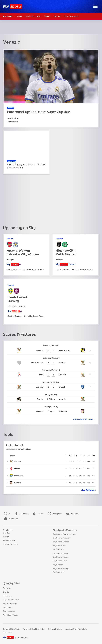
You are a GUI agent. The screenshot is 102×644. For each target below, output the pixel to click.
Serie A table (12, 118)
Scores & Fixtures (33, 16)
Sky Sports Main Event (62, 534)
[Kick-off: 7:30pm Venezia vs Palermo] (51, 411)
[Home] (13, 6)
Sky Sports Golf (59, 549)
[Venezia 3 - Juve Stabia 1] (51, 351)
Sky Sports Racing (61, 572)
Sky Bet (6, 534)
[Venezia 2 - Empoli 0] (51, 387)
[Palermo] (39, 483)
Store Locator (9, 614)
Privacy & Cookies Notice (34, 629)
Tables (47, 16)
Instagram (54, 514)
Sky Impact (8, 610)
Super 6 (6, 538)
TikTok (38, 514)
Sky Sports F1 (59, 553)
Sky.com (7, 587)
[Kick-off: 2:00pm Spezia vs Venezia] (51, 399)
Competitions (72, 16)
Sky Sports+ (58, 569)
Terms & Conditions (11, 629)
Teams (58, 16)
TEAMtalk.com (9, 542)
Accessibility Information (76, 629)
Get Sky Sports (13, 269)
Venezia (8, 16)
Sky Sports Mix (59, 576)
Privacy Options (55, 629)
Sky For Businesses (11, 603)
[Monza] (39, 469)
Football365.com (10, 546)
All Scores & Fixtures (83, 419)
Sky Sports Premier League (64, 538)
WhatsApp (11, 519)
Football (10, 239)
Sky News (7, 591)
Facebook (21, 514)
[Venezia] (39, 462)
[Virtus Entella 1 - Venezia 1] (51, 363)
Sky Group (7, 599)
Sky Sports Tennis (60, 557)
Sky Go (6, 595)
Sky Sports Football (61, 542)
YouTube (72, 514)
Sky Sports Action (61, 561)
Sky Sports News (60, 565)
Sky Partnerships (10, 606)
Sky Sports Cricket (61, 546)
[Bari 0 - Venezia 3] (51, 375)
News (20, 16)
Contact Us (8, 633)
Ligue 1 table (12, 122)
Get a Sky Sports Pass (33, 269)
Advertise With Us (11, 618)
